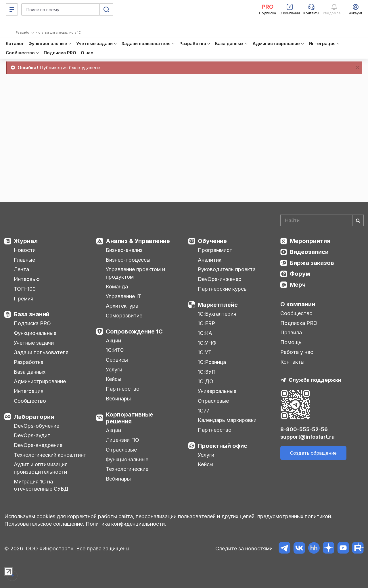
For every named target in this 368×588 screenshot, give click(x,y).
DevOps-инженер (220, 279)
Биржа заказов (312, 263)
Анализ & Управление (138, 241)
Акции (113, 341)
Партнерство (123, 389)
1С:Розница (212, 362)
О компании (298, 304)
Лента (21, 269)
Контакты (292, 362)
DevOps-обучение (37, 426)
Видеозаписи (309, 252)
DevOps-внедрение (38, 445)
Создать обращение (313, 453)
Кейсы (114, 379)
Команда (117, 287)
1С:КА (205, 333)
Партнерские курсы (223, 289)
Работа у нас (297, 352)
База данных (30, 372)
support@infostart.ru (307, 437)
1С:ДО (206, 381)
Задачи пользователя (41, 352)
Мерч (298, 285)
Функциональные (35, 333)
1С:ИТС (115, 350)
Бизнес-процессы (128, 260)
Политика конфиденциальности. (126, 524)
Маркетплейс (218, 305)
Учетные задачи (34, 343)
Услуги (114, 370)
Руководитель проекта (227, 269)
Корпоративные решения (130, 418)
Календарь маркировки (227, 420)
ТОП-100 (25, 289)
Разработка (29, 362)
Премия (24, 299)
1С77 (204, 411)
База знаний (32, 314)
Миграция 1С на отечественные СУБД (41, 485)
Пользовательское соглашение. (44, 524)
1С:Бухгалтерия (217, 314)
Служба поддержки (315, 380)
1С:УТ (205, 352)
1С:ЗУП (207, 372)
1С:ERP (206, 323)
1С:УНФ (207, 343)
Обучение (212, 241)
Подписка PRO (32, 323)
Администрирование (40, 381)
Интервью (27, 279)
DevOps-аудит (32, 435)
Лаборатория (34, 417)
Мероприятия (310, 241)
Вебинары (118, 399)
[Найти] (358, 220)
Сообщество (30, 401)
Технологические (127, 469)
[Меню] (12, 9)
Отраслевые (121, 450)
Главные (24, 260)
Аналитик (210, 260)
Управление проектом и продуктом (135, 273)
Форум (300, 274)
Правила (291, 332)
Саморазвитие (124, 316)
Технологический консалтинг (50, 455)
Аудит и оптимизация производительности (41, 468)
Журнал (26, 241)
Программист (215, 250)
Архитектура (122, 306)
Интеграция (29, 391)
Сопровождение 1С (134, 331)
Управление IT (123, 296)
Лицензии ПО (122, 440)
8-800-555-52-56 (304, 429)
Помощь (291, 342)
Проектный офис (223, 446)
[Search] (322, 220)
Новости (25, 250)
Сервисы (117, 360)
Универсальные (217, 391)
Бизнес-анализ (124, 250)
